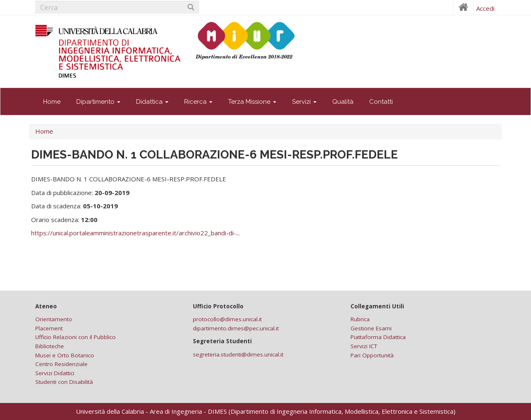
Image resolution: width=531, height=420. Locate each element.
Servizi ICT (364, 346)
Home (52, 102)
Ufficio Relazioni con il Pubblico (76, 337)
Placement (49, 328)
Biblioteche (50, 346)
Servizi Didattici (55, 373)
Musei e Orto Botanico (65, 355)
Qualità (343, 102)
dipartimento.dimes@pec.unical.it (236, 328)
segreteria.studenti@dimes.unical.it (238, 354)
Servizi (304, 102)
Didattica (152, 102)
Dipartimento (98, 102)
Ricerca (198, 102)
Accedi (485, 8)
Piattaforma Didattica (378, 337)
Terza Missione (252, 102)
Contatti (381, 102)
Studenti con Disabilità (64, 382)
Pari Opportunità (372, 355)
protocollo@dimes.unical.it (227, 319)
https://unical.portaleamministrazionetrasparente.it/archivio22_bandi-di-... (135, 233)
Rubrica (360, 319)
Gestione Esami (371, 328)
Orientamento (54, 319)
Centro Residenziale (61, 364)
